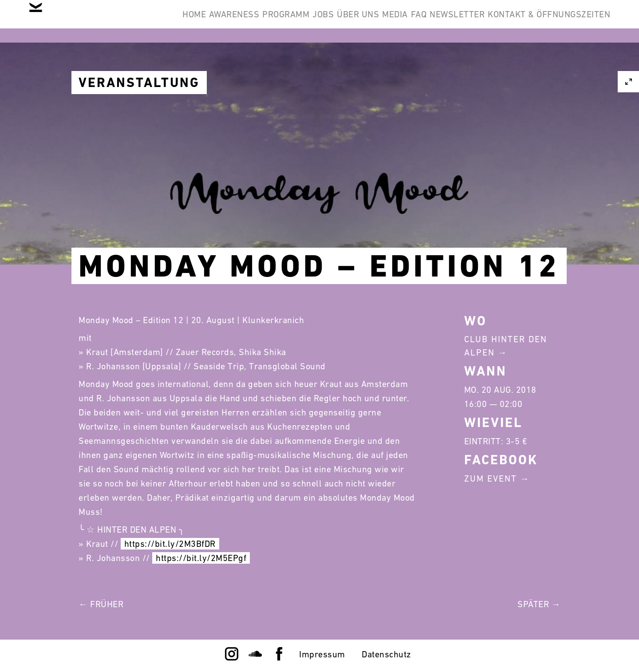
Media (348, 21)
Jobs (249, 21)
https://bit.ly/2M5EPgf (201, 558)
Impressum (322, 654)
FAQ (385, 21)
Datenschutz (387, 654)
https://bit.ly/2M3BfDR (170, 544)
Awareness (133, 21)
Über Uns (297, 21)
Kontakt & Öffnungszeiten (542, 21)
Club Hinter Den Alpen (506, 346)
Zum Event (491, 478)
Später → (539, 604)
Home (79, 21)
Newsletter (437, 21)
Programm (198, 21)
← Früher (101, 604)
